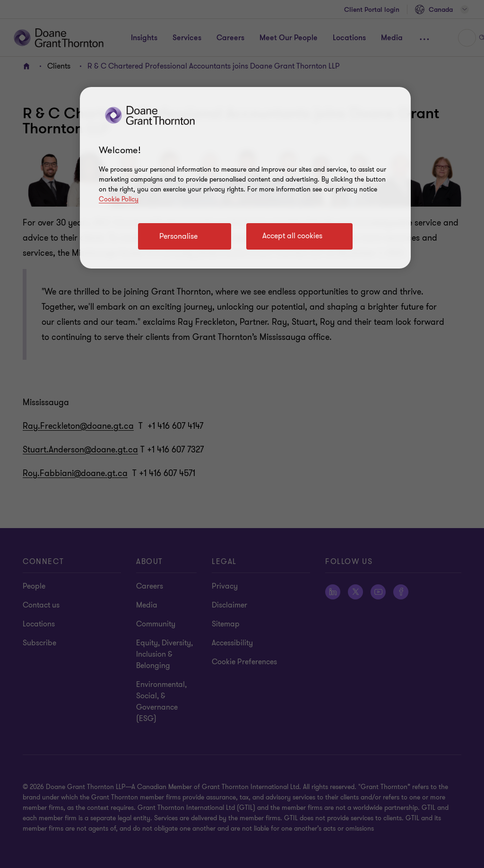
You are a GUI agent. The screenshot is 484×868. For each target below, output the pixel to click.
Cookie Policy (119, 199)
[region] (245, 178)
